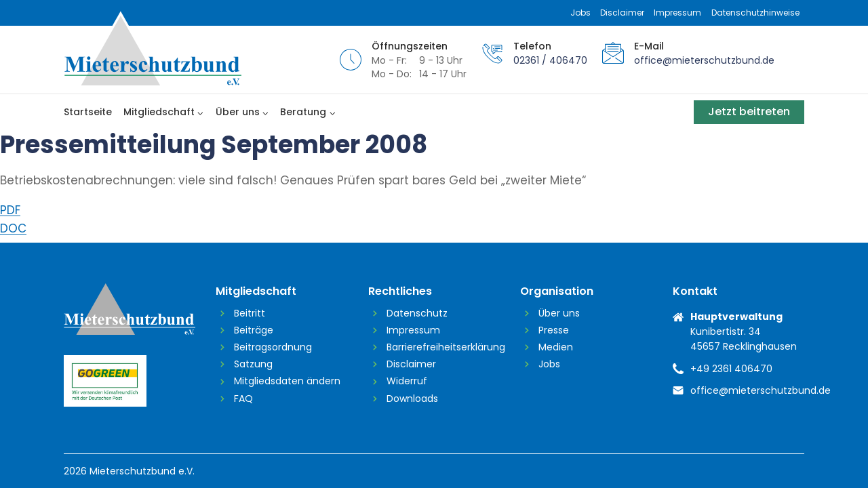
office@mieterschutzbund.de (704, 60)
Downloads (412, 399)
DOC (13, 228)
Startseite (88, 112)
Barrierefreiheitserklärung (443, 347)
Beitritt (250, 313)
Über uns (559, 313)
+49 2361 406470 (731, 369)
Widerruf (407, 381)
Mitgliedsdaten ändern (287, 381)
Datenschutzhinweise (755, 13)
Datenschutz (417, 313)
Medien (556, 347)
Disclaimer (622, 13)
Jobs (580, 13)
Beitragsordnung (273, 347)
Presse (554, 330)
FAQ (243, 399)
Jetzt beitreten (749, 111)
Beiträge (254, 330)
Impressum (677, 13)
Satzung (253, 364)
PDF (10, 210)
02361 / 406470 (550, 60)
